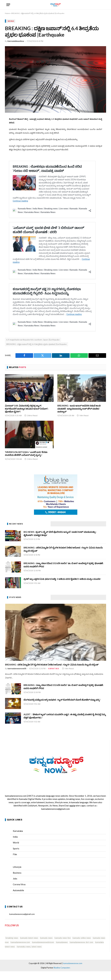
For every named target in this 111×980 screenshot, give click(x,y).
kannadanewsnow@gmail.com (55, 809)
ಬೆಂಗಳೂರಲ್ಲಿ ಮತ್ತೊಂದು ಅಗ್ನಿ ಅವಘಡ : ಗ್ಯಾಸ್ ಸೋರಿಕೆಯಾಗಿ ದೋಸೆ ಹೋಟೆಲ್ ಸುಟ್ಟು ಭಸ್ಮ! (62, 700)
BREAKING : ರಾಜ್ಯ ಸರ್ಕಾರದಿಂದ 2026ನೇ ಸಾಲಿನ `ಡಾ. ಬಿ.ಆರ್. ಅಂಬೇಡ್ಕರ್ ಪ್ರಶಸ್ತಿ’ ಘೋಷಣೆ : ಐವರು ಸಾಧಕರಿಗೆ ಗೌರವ (64, 565)
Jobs (15, 879)
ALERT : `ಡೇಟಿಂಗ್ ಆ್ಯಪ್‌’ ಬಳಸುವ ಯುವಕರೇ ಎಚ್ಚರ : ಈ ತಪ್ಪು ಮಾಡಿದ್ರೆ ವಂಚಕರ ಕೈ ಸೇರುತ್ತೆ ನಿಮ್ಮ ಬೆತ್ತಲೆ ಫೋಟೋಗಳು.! (65, 716)
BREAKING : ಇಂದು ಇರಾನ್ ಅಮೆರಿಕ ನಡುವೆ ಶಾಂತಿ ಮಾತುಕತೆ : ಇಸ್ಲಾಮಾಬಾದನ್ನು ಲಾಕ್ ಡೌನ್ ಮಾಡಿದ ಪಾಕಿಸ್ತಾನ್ (79, 409)
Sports (16, 848)
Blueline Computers (62, 968)
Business (17, 873)
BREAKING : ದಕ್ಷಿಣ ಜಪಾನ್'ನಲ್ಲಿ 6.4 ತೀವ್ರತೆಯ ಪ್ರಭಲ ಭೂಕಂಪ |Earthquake (36, 344)
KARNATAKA (54, 669)
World (16, 843)
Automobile (18, 890)
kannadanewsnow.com (16, 796)
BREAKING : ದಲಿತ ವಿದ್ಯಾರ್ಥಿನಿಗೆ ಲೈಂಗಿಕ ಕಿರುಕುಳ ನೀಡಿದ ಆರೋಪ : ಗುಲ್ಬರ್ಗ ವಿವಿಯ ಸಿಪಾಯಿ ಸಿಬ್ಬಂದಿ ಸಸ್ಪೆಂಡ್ (63, 549)
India (15, 837)
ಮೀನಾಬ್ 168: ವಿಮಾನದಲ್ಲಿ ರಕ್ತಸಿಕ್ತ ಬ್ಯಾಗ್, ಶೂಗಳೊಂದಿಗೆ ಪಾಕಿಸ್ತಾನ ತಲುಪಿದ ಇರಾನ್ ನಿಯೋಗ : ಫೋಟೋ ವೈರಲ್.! (27, 409)
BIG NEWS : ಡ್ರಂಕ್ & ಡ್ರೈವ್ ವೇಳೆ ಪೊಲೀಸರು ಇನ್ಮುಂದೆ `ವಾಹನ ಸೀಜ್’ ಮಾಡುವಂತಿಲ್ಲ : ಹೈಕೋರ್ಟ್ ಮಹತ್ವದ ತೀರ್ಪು (60, 533)
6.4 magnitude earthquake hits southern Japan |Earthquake (33, 340)
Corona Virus (19, 884)
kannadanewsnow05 (17, 669)
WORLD (11, 21)
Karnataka (18, 831)
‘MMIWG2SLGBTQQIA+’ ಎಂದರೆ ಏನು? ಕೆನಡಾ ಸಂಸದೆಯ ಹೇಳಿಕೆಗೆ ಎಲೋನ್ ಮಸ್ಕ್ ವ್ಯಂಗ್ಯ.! (26, 453)
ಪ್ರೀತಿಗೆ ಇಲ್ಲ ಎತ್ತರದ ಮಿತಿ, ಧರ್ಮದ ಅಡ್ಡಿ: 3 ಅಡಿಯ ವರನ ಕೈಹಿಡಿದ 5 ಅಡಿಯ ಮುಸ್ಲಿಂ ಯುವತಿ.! (62, 579)
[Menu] (8, 5)
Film (15, 854)
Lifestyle (17, 867)
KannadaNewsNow (16, 41)
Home (7, 13)
